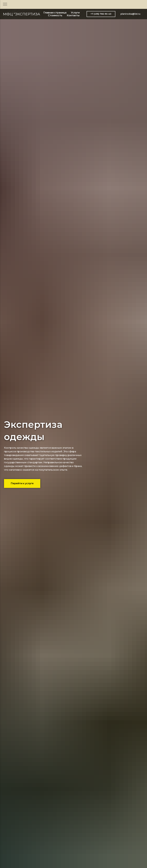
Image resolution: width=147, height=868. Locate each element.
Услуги (75, 13)
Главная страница (55, 13)
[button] (101, 14)
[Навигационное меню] (5, 4)
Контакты (73, 15)
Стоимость (55, 15)
